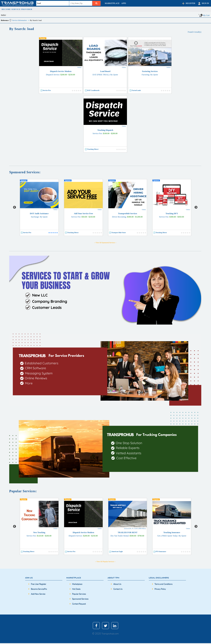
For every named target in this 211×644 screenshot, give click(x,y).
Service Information (19, 20)
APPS (124, 3)
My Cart (206, 15)
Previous (15, 207)
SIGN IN (203, 3)
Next (196, 207)
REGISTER (188, 3)
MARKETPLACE (112, 3)
